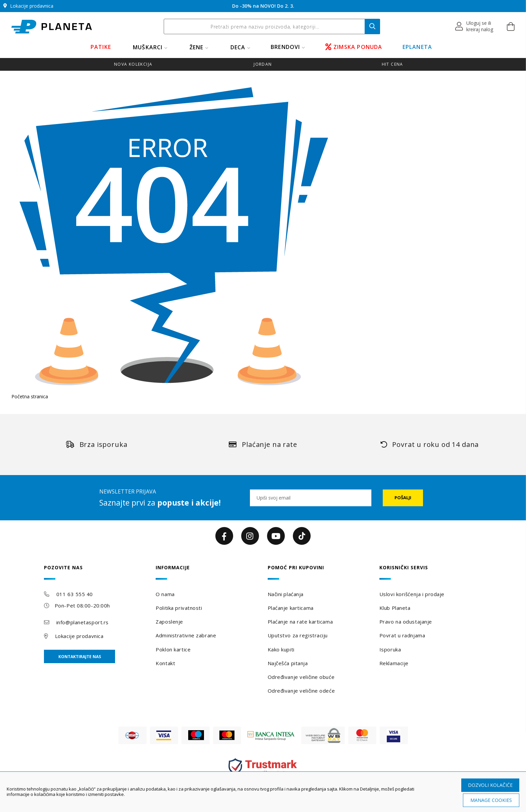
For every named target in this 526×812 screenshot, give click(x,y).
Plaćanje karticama (291, 608)
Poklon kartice (173, 649)
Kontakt (165, 663)
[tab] (95, 572)
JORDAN (263, 64)
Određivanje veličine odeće (301, 691)
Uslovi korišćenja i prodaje (412, 594)
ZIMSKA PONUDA (354, 47)
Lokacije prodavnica (79, 636)
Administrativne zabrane (186, 635)
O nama (165, 594)
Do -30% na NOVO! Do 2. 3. (263, 6)
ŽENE (197, 47)
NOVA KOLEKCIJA (133, 64)
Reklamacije (394, 663)
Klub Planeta (395, 608)
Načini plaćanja (286, 594)
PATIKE (101, 47)
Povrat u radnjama (402, 635)
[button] (475, 26)
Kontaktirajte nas (80, 657)
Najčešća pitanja (288, 663)
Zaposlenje (169, 622)
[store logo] (52, 27)
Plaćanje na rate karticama (300, 622)
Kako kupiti (281, 649)
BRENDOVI (285, 47)
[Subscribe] (403, 498)
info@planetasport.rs (83, 622)
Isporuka (390, 649)
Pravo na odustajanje (406, 622)
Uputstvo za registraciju (298, 635)
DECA (238, 47)
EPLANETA (417, 47)
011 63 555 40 (75, 594)
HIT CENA (392, 64)
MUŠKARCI (148, 47)
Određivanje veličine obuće (301, 677)
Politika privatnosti (179, 608)
